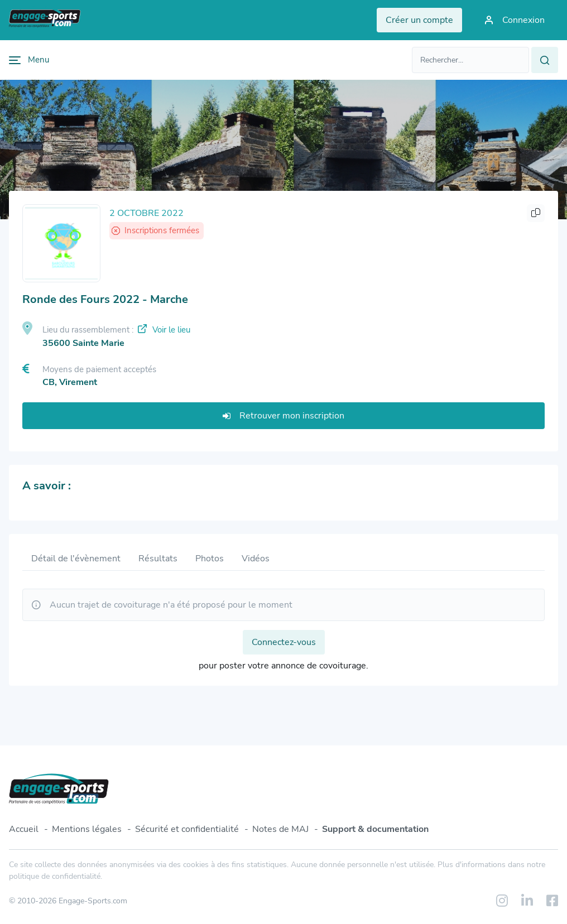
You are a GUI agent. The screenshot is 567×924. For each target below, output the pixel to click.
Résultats (158, 559)
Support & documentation (375, 829)
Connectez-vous (284, 642)
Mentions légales (87, 829)
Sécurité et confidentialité (187, 829)
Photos (210, 559)
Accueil (24, 829)
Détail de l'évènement (76, 559)
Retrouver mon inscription (283, 416)
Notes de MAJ (280, 829)
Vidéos (256, 559)
